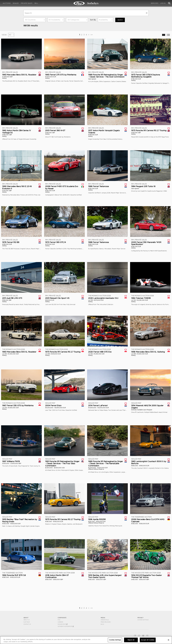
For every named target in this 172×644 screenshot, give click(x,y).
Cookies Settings (143, 620)
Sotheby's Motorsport (66, 626)
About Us (26, 620)
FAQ (59, 620)
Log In (163, 3)
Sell (36, 3)
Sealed (16, 3)
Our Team (27, 622)
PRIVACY (140, 618)
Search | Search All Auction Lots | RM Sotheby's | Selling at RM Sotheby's (86, 3)
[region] (86, 640)
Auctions (7, 3)
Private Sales (27, 3)
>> (92, 35)
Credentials (105, 620)
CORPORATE (62, 618)
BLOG (102, 624)
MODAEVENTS (63, 624)
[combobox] (34, 20)
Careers (60, 622)
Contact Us (27, 624)
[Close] (168, 640)
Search (120, 20)
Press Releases (106, 622)
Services (155, 3)
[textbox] (34, 20)
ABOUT (26, 618)
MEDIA (103, 618)
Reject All (131, 640)
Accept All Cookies (148, 640)
